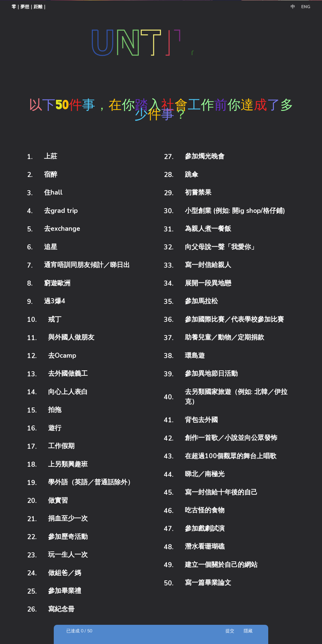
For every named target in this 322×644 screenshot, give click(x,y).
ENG (306, 7)
